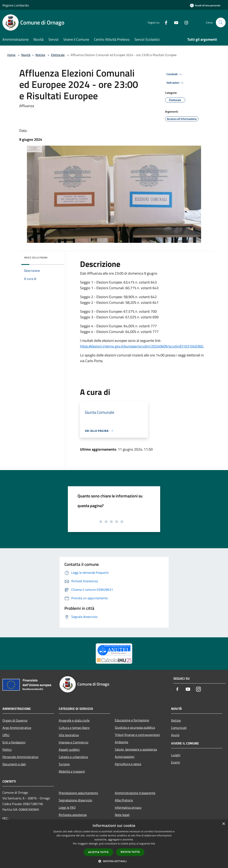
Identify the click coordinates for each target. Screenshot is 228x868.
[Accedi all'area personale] (205, 5)
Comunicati (179, 728)
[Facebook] (164, 22)
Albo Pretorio (124, 800)
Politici (7, 750)
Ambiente (121, 742)
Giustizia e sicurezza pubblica (135, 727)
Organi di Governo (15, 720)
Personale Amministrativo (20, 757)
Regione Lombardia (16, 5)
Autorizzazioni (125, 757)
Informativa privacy (128, 807)
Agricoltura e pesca (128, 764)
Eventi (176, 762)
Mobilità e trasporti (72, 771)
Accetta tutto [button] (98, 852)
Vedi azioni (176, 83)
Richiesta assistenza (73, 815)
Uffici (6, 735)
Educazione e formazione (132, 720)
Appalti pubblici (69, 750)
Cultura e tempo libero (74, 728)
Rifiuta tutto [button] (130, 852)
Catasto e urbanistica (73, 757)
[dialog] (114, 844)
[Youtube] (175, 22)
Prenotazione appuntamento (78, 793)
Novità (26, 55)
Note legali (122, 815)
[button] (114, 861)
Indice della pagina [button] (36, 258)
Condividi (175, 74)
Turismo (64, 764)
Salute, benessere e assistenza (136, 749)
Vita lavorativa (69, 735)
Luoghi (176, 755)
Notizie (40, 55)
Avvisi (175, 735)
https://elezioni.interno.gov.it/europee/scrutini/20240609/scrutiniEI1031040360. (142, 346)
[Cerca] (221, 22)
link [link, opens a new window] (153, 844)
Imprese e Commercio (74, 742)
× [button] (223, 824)
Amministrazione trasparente (135, 793)
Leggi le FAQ (67, 807)
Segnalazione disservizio (75, 800)
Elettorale (58, 55)
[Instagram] (185, 22)
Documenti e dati (14, 764)
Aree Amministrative (17, 728)
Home (11, 55)
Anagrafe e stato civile (74, 720)
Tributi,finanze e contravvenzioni (137, 735)
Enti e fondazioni (14, 742)
